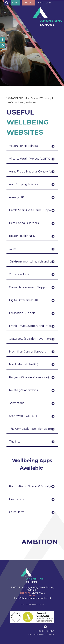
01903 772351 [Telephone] (38, 593)
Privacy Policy (38, 605)
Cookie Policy (26, 605)
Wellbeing (46, 98)
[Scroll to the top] (45, 629)
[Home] (48, 16)
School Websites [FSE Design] (35, 634)
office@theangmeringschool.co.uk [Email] (32, 598)
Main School (32, 98)
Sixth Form (45, 3)
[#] (3, 39)
